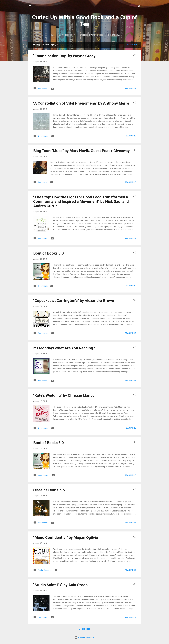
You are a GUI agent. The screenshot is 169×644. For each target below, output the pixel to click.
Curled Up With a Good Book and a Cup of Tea (85, 21)
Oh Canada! (114, 35)
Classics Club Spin (49, 490)
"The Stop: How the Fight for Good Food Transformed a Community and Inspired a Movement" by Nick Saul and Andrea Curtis (81, 201)
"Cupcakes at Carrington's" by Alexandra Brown (74, 301)
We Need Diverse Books (92, 35)
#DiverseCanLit (67, 35)
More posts (84, 629)
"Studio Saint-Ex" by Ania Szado (60, 585)
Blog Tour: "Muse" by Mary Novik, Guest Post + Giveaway (81, 151)
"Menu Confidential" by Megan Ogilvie (66, 537)
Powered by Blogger (84, 637)
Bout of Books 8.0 (49, 253)
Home (52, 35)
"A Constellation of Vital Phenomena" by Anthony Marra (81, 103)
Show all (132, 45)
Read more (130, 88)
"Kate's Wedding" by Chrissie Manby (64, 395)
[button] (134, 56)
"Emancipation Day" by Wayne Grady (64, 56)
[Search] (139, 7)
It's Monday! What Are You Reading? (64, 348)
